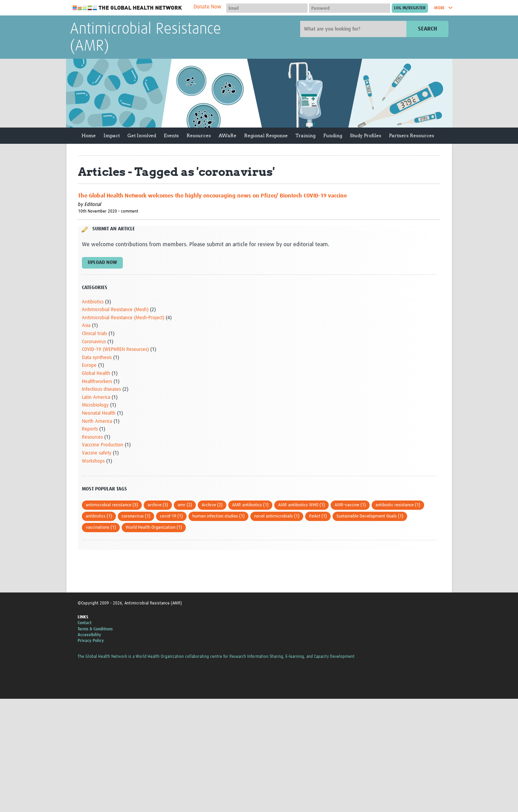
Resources (199, 135)
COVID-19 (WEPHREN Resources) (115, 350)
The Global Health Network (127, 8)
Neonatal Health (99, 413)
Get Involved (142, 135)
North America (97, 421)
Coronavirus (94, 342)
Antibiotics (93, 302)
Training (306, 135)
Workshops (93, 461)
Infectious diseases (101, 389)
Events (171, 135)
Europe (89, 365)
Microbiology (95, 405)
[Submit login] (410, 8)
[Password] (350, 8)
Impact (112, 135)
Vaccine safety (97, 453)
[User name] (267, 8)
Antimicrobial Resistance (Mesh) (115, 310)
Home (89, 135)
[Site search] (354, 29)
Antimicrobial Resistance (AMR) (145, 38)
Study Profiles (366, 135)
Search (427, 29)
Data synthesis (97, 358)
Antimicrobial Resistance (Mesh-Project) (123, 318)
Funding (333, 135)
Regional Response (266, 135)
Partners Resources (412, 135)
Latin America (96, 397)
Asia (86, 326)
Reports (90, 429)
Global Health (96, 374)
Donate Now (207, 7)
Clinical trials (94, 334)
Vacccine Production (103, 445)
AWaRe (228, 135)
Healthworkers (97, 382)
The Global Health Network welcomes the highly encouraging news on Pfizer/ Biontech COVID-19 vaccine (212, 196)
